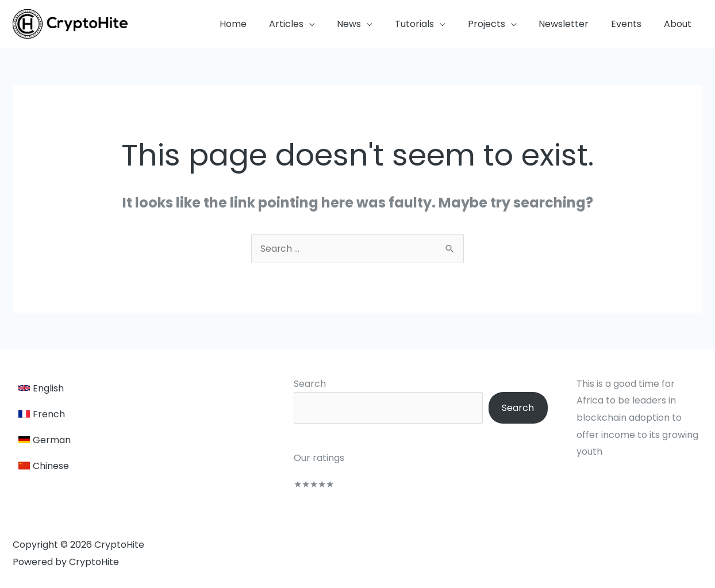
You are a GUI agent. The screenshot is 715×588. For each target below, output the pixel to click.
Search (305, 384)
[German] (45, 440)
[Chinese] (45, 466)
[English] (45, 388)
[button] (317, 24)
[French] (45, 414)
